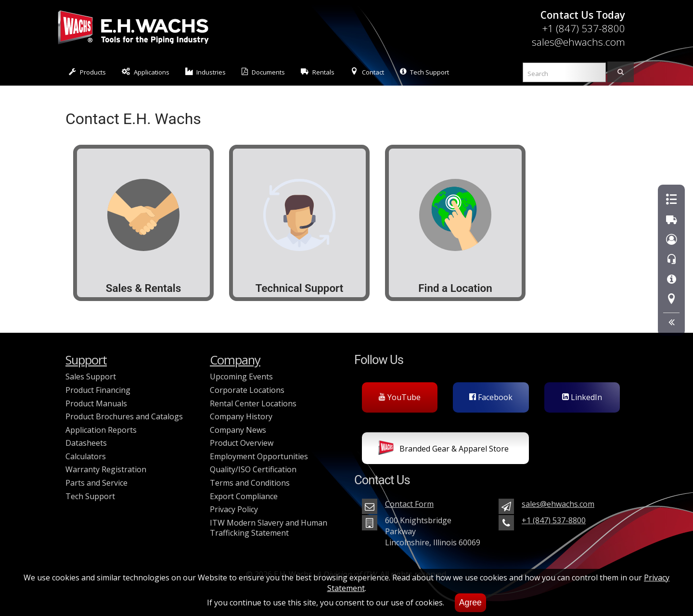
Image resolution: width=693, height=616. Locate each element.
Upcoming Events (241, 377)
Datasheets (86, 443)
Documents (263, 72)
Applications (146, 72)
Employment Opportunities (259, 456)
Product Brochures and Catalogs (124, 416)
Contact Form (409, 504)
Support (86, 360)
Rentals (318, 72)
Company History (241, 416)
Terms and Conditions (250, 483)
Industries (206, 72)
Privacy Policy (234, 509)
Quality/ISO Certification (253, 469)
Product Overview (242, 443)
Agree (470, 603)
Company (235, 360)
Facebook (491, 397)
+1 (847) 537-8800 (584, 28)
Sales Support (91, 377)
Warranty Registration (106, 469)
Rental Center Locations (253, 403)
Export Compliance (244, 496)
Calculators (86, 456)
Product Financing (98, 390)
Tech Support (424, 72)
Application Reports (101, 430)
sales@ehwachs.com (578, 42)
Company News (238, 430)
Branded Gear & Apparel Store (443, 450)
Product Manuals (96, 403)
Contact (367, 72)
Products (87, 72)
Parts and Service (96, 483)
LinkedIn (582, 397)
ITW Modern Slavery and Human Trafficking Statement (269, 528)
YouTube (400, 397)
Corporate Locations (247, 390)
